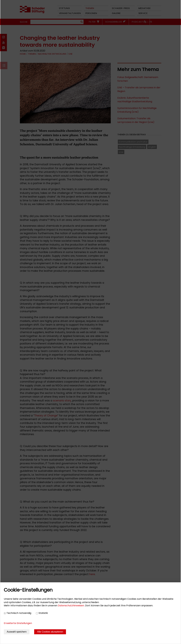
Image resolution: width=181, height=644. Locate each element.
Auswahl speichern (17, 632)
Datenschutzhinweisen (71, 606)
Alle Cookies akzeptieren (50, 632)
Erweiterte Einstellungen (18, 623)
